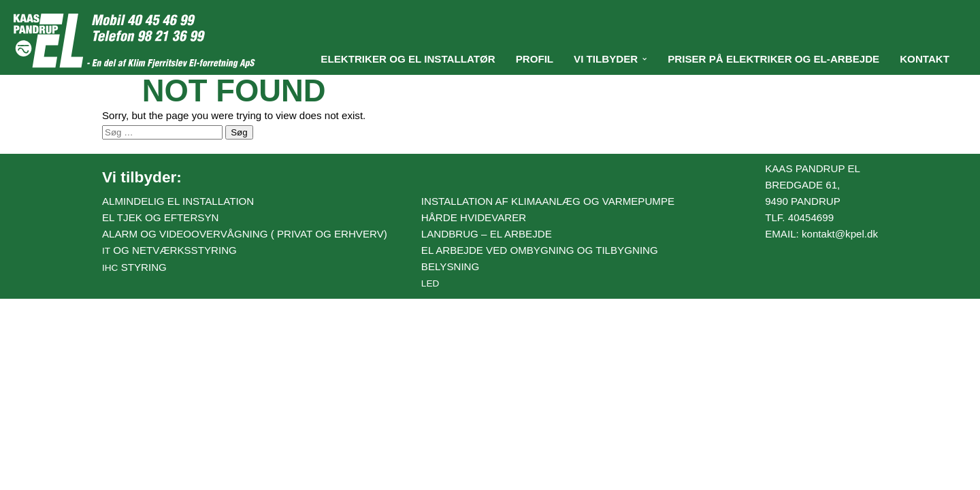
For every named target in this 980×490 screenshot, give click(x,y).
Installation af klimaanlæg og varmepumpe (548, 201)
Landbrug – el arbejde (487, 234)
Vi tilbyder (606, 59)
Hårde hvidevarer (474, 217)
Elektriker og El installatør (408, 59)
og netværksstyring (169, 250)
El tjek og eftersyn (160, 217)
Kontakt (925, 59)
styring (134, 267)
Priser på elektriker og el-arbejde (773, 59)
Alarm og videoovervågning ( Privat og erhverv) (245, 234)
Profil (535, 59)
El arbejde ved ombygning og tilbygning (540, 250)
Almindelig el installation (178, 201)
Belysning (450, 266)
